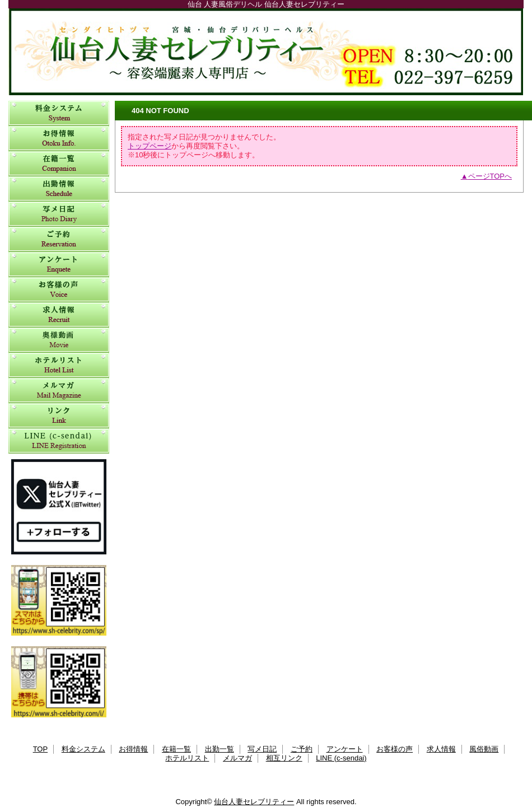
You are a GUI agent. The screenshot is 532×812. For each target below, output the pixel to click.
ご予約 (59, 239)
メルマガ (59, 391)
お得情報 (59, 139)
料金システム (59, 113)
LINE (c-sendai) (59, 441)
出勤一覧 (59, 189)
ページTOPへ (490, 176)
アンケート (59, 265)
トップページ (150, 146)
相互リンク (59, 416)
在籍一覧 (59, 164)
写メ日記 (59, 214)
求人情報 (59, 315)
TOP (41, 749)
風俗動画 (59, 340)
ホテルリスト (59, 365)
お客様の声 (59, 290)
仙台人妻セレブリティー (266, 52)
